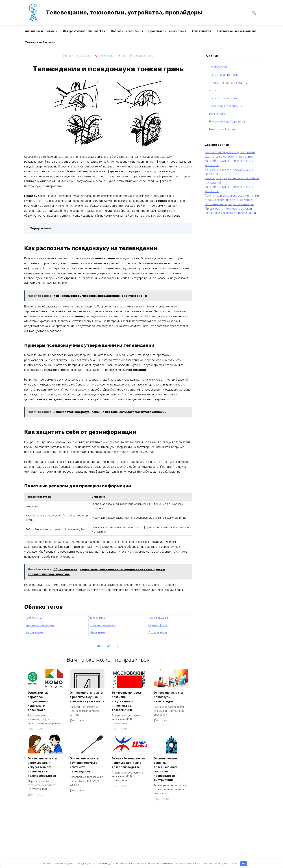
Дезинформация (158, 618)
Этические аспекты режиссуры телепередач (168, 696)
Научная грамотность (103, 625)
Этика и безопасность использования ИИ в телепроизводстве (128, 759)
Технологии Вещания (40, 42)
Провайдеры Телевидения (167, 31)
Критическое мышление (40, 625)
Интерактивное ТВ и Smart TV (84, 31)
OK (244, 864)
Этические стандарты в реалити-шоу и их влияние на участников (87, 696)
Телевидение (98, 618)
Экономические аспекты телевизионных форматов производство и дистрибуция (166, 765)
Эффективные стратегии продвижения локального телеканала (38, 700)
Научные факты (158, 625)
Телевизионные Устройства (236, 31)
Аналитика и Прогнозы (41, 31)
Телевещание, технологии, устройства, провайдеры (124, 12)
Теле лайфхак (201, 31)
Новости (214, 91)
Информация (98, 632)
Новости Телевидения (127, 31)
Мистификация (35, 632)
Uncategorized (218, 67)
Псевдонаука (34, 618)
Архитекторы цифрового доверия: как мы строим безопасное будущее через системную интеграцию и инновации (232, 200)
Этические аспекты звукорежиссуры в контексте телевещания (84, 761)
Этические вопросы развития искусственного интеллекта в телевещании (126, 700)
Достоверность (158, 632)
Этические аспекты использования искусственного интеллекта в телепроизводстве (42, 763)
